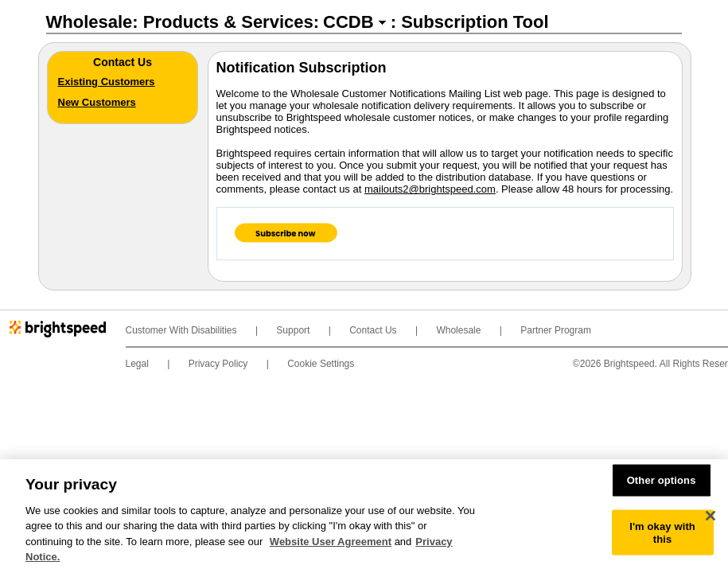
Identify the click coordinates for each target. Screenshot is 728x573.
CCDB (348, 22)
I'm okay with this (662, 533)
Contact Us (373, 330)
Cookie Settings (321, 364)
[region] (364, 516)
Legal (137, 364)
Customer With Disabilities (181, 330)
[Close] (710, 516)
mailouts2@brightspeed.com (430, 189)
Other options (662, 480)
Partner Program (556, 330)
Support (293, 330)
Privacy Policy (218, 364)
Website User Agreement (331, 542)
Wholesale (458, 330)
